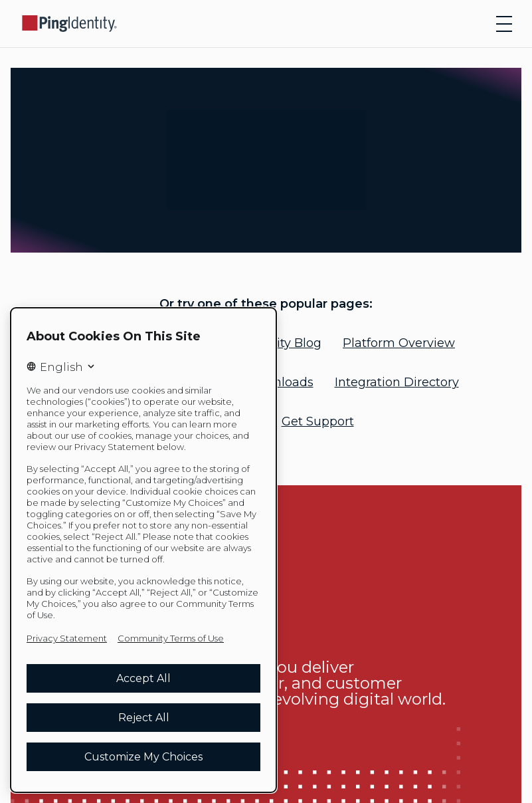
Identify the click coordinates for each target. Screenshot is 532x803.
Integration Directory (397, 382)
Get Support (318, 421)
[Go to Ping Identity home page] (70, 24)
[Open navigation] (504, 24)
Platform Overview (399, 343)
